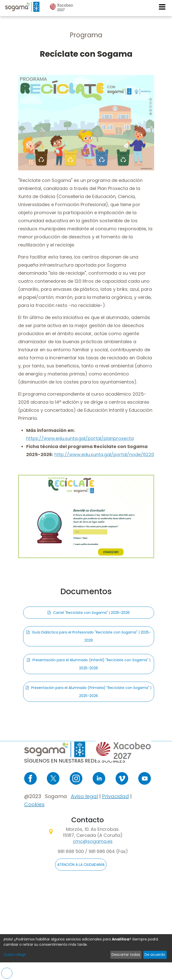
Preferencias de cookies (7, 973)
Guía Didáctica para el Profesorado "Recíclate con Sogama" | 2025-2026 (91, 636)
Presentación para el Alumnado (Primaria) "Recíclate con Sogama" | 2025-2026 (91, 692)
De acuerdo (155, 955)
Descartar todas (126, 955)
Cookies (34, 804)
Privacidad (115, 796)
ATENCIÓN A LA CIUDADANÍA (81, 865)
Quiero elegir (15, 955)
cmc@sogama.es (93, 841)
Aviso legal (84, 796)
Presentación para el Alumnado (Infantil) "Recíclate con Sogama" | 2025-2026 (91, 664)
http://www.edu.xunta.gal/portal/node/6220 (104, 454)
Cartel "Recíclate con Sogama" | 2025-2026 (91, 613)
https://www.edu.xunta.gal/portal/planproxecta (80, 438)
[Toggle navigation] (162, 7)
